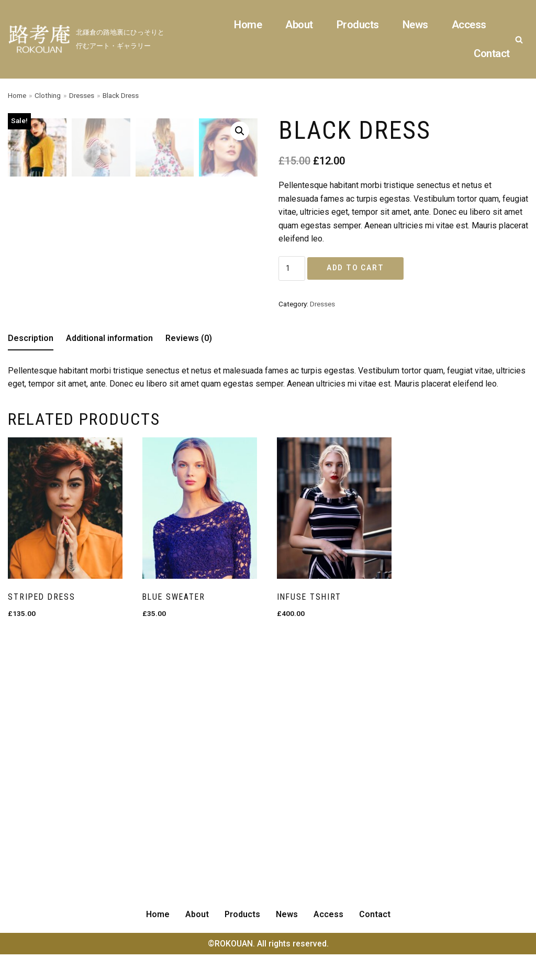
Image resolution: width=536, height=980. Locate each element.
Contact (492, 53)
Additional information (109, 582)
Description (31, 582)
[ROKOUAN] (89, 39)
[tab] (31, 582)
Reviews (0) (189, 582)
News (415, 25)
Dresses (82, 95)
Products (357, 25)
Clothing (48, 95)
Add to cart (350, 269)
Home (247, 25)
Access (469, 25)
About (298, 25)
